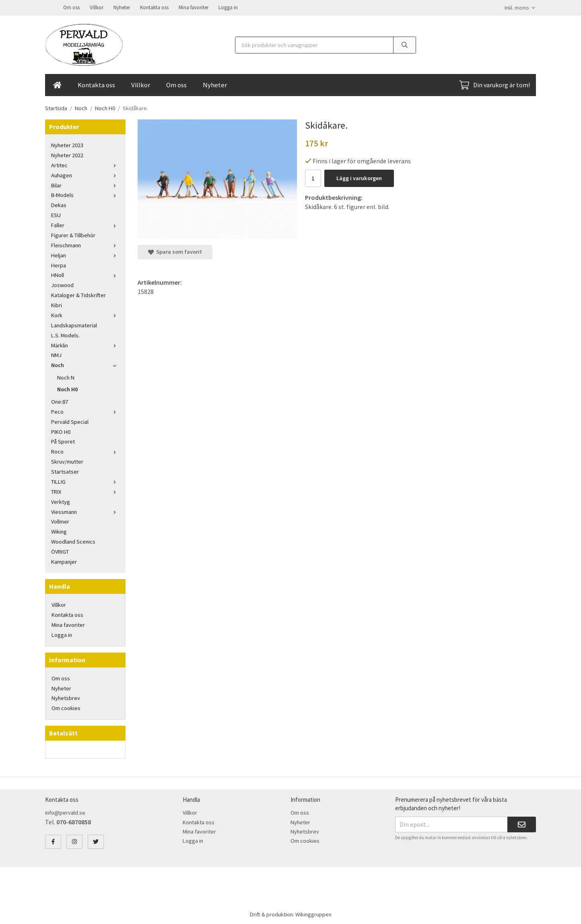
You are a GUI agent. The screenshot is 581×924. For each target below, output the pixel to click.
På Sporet (63, 441)
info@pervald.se (65, 812)
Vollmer (60, 521)
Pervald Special (70, 421)
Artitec (85, 164)
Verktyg (61, 501)
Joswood (62, 284)
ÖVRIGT (60, 551)
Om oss (71, 7)
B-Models (85, 194)
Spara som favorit (175, 251)
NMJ (56, 354)
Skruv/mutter (67, 461)
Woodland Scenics (73, 541)
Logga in (228, 7)
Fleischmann (85, 244)
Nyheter (122, 7)
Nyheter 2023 (67, 144)
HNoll (85, 274)
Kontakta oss (154, 7)
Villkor (97, 7)
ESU (56, 214)
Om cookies (66, 707)
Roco (85, 451)
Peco (85, 411)
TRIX (85, 491)
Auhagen (85, 175)
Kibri (57, 304)
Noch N (66, 377)
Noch (85, 364)
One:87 (60, 401)
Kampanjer (64, 561)
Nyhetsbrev (66, 697)
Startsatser (65, 471)
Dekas (59, 204)
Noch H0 (67, 388)
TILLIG (85, 481)
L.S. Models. (65, 335)
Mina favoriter (194, 7)
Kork (85, 314)
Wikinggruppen (313, 914)
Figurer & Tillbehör (73, 234)
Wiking (59, 531)
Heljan (85, 255)
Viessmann (85, 511)
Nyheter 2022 (67, 154)
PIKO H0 (61, 431)
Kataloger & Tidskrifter (78, 294)
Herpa (59, 265)
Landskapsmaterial (74, 324)
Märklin (85, 345)
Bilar (85, 185)
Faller (85, 224)
